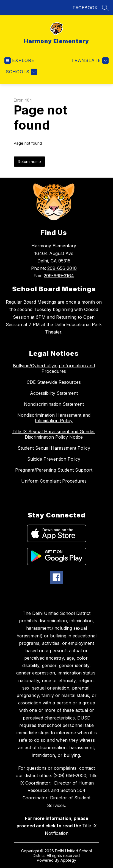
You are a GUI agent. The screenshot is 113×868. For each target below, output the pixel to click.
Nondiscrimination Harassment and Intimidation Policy (54, 418)
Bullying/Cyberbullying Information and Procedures (54, 368)
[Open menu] (19, 61)
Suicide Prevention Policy (54, 459)
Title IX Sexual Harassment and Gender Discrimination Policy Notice (54, 434)
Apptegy (68, 860)
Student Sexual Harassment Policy (54, 448)
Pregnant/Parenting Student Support (54, 470)
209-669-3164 (59, 276)
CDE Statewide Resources (54, 382)
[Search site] (105, 8)
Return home (29, 162)
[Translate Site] (89, 61)
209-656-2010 (62, 268)
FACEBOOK (85, 8)
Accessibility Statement (54, 393)
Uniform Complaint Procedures (54, 481)
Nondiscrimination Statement (54, 404)
